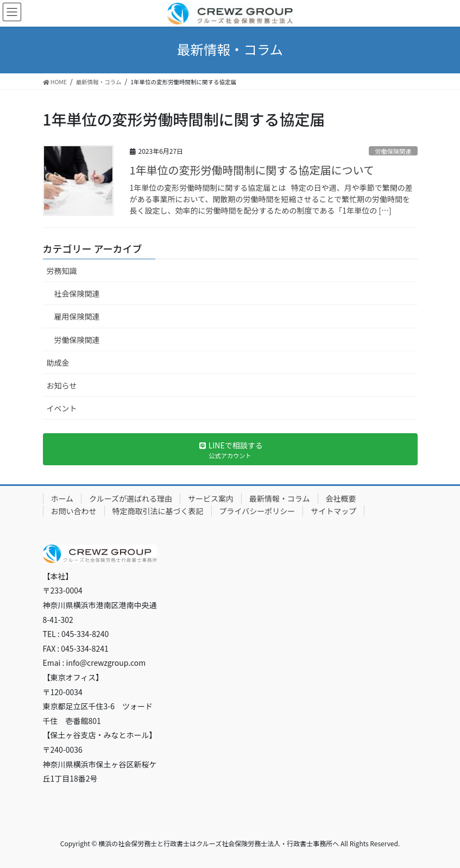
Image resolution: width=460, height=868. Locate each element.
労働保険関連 (393, 151)
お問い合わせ (74, 511)
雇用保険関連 (77, 316)
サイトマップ (333, 511)
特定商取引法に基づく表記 (158, 511)
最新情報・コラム (280, 498)
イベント (62, 408)
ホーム (62, 498)
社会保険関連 (77, 294)
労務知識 (62, 271)
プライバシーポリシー (257, 511)
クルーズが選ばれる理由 (131, 498)
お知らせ (62, 385)
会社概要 (341, 498)
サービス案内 (211, 498)
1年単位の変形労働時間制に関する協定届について (252, 170)
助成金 (58, 363)
